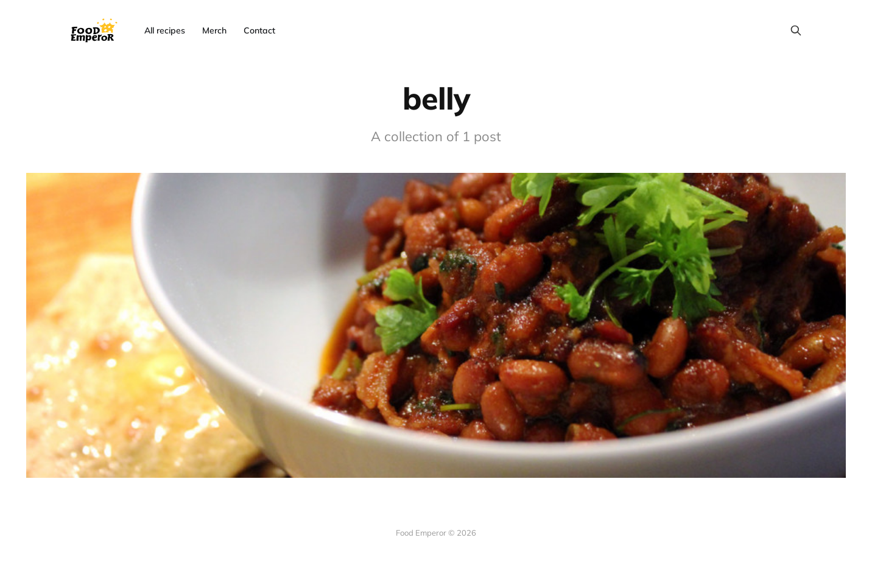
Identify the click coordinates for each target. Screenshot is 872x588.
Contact (259, 30)
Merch (214, 30)
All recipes (165, 30)
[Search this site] (796, 30)
